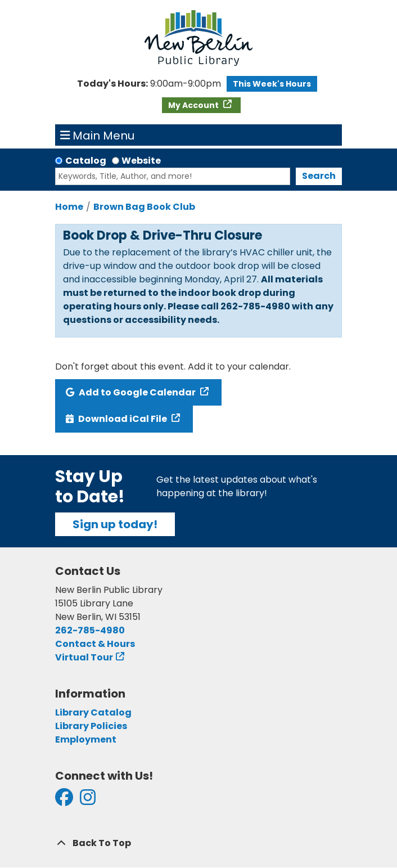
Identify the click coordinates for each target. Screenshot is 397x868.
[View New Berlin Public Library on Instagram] (88, 801)
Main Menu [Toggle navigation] (98, 135)
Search (319, 176)
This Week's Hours (272, 84)
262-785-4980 (90, 630)
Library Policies (91, 726)
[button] (149, 84)
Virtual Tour (84, 657)
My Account (194, 105)
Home (69, 207)
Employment (86, 739)
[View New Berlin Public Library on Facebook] (64, 801)
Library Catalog (93, 712)
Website (141, 161)
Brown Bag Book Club (144, 207)
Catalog (86, 161)
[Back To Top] (198, 843)
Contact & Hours (95, 644)
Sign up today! (115, 524)
